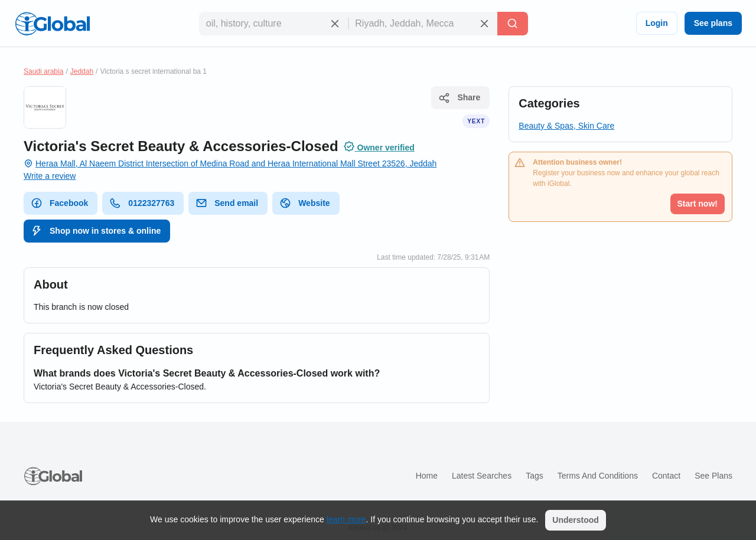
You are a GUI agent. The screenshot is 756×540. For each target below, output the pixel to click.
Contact (666, 476)
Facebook (59, 203)
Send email (227, 203)
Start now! (698, 204)
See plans (713, 23)
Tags (535, 476)
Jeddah (82, 71)
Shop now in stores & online (96, 231)
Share (459, 98)
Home (427, 476)
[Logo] (53, 24)
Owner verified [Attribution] (379, 146)
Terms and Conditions (598, 476)
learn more (346, 519)
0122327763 (142, 203)
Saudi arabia (43, 71)
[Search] (513, 24)
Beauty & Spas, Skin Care (566, 126)
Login (657, 23)
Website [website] (304, 203)
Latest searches (482, 476)
